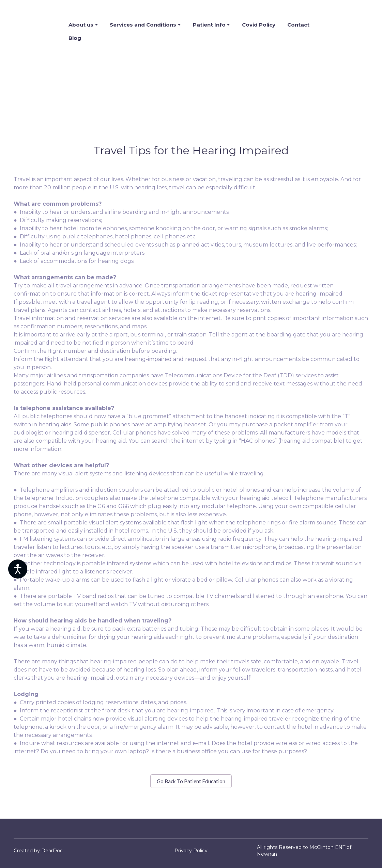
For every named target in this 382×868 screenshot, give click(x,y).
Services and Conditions (143, 25)
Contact (298, 25)
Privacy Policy (191, 851)
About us (81, 25)
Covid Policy (259, 25)
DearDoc (52, 851)
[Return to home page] (36, 31)
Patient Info (209, 25)
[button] (191, 781)
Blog (75, 38)
